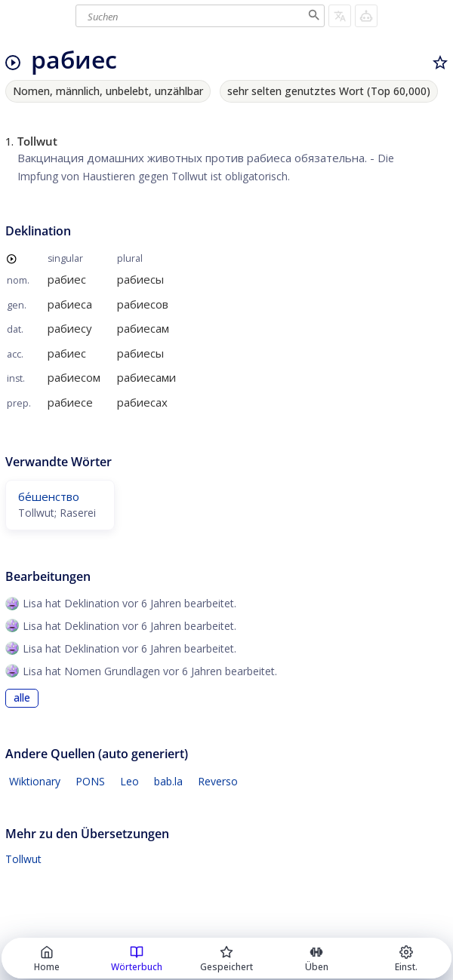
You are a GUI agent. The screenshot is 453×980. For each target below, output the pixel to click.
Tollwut (23, 859)
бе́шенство (49, 496)
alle (22, 698)
